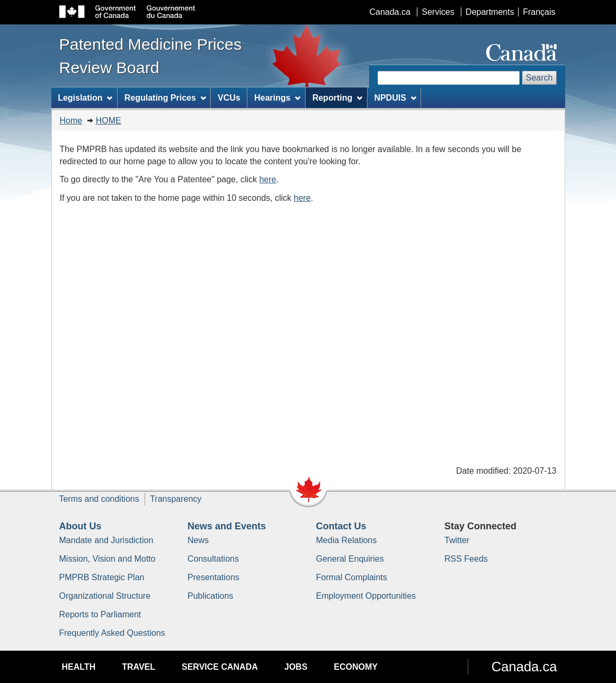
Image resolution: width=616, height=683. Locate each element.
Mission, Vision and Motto (108, 559)
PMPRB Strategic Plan (102, 577)
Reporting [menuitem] (337, 98)
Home (71, 121)
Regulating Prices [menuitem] (165, 98)
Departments (490, 12)
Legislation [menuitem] (85, 98)
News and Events (227, 526)
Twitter (457, 540)
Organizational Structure (105, 596)
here (267, 179)
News (198, 540)
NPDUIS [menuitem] (395, 98)
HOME (109, 121)
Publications (210, 596)
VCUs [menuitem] (229, 98)
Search (539, 78)
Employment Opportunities (366, 596)
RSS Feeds (466, 559)
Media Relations (347, 540)
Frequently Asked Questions (112, 633)
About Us (81, 526)
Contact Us (341, 526)
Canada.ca (390, 12)
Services (438, 12)
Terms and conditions (99, 499)
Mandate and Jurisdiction (106, 540)
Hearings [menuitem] (277, 98)
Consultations (213, 559)
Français (539, 12)
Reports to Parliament (100, 614)
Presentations (213, 577)
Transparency (176, 499)
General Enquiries (350, 559)
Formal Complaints (352, 577)
